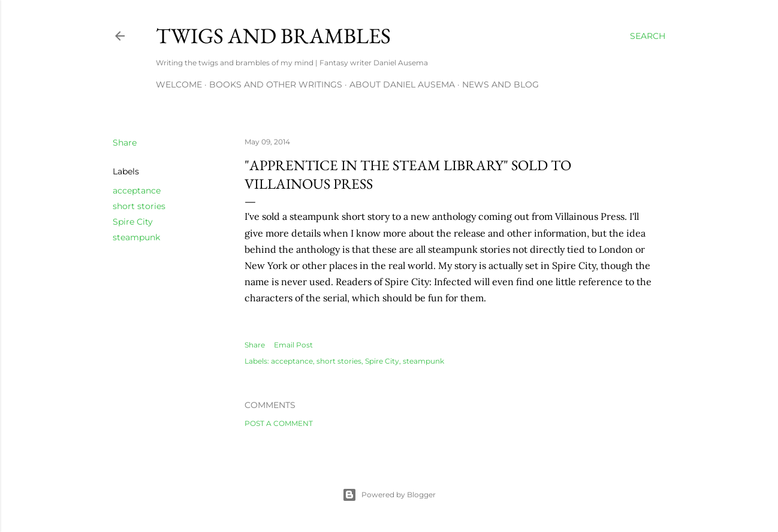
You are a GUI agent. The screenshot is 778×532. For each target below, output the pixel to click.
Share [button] (125, 143)
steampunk (136, 237)
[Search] (648, 36)
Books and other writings (276, 84)
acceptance (137, 191)
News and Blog (500, 84)
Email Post (293, 345)
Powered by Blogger (389, 495)
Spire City (133, 222)
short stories (139, 206)
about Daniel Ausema (402, 84)
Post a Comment (279, 423)
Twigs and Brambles (273, 36)
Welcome (179, 84)
